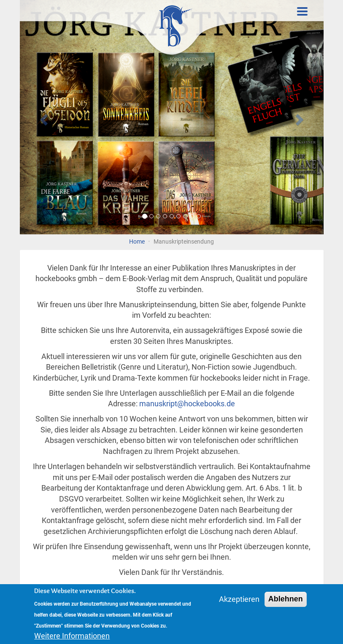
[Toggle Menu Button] (302, 11)
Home (137, 242)
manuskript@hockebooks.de (187, 404)
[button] (43, 117)
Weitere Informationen (72, 637)
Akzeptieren (239, 600)
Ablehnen (286, 600)
